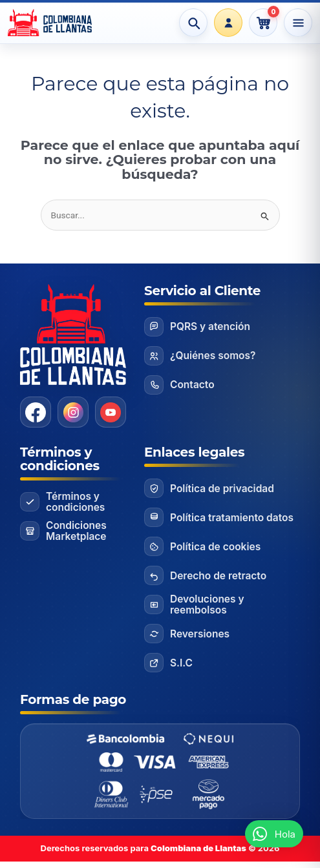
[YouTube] (111, 412)
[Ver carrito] (263, 23)
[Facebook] (36, 412)
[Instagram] (73, 412)
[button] (274, 834)
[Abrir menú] (298, 23)
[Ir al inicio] (57, 23)
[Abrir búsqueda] (193, 23)
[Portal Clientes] (228, 23)
